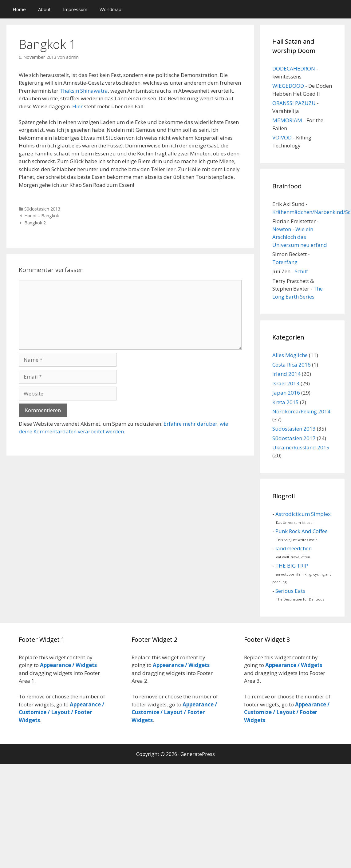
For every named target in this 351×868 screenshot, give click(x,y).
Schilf (301, 271)
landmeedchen (294, 548)
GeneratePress (198, 754)
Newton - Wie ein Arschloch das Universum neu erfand (300, 237)
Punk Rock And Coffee (302, 531)
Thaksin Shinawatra (84, 91)
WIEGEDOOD (288, 86)
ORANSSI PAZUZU (294, 103)
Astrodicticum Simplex (303, 514)
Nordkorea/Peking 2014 (301, 411)
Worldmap (110, 9)
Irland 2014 (286, 374)
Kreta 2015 (286, 402)
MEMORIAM (287, 120)
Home (19, 9)
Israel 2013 (286, 383)
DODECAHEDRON (294, 68)
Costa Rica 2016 (292, 365)
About (44, 9)
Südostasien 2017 (294, 438)
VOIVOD (282, 137)
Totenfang (285, 262)
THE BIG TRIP (292, 566)
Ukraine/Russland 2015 (301, 447)
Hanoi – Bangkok (42, 216)
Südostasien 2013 (42, 209)
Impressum (75, 9)
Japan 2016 (286, 393)
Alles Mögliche (290, 355)
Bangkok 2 (35, 223)
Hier (77, 106)
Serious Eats (290, 591)
